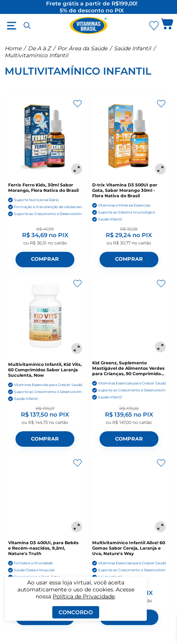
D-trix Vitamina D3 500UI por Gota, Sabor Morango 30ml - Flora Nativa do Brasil (125, 190)
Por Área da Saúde (82, 48)
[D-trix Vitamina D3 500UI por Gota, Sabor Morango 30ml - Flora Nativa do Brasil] (129, 137)
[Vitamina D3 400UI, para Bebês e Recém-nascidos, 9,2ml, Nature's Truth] (45, 495)
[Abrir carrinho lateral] (167, 26)
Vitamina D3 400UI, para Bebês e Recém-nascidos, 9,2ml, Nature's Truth (43, 548)
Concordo (76, 612)
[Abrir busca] (27, 26)
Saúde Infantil (132, 48)
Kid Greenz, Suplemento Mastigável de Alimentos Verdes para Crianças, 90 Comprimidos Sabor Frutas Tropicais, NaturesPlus (128, 368)
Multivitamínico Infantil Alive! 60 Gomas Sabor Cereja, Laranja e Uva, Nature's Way (129, 548)
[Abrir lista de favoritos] (154, 26)
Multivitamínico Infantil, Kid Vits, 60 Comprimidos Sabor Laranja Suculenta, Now (45, 370)
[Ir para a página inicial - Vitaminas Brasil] (89, 26)
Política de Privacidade (84, 596)
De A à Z (39, 48)
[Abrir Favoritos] (154, 26)
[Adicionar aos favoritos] (77, 104)
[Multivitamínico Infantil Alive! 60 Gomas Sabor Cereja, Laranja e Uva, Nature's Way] (129, 495)
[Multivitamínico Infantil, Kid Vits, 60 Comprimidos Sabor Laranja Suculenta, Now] (45, 317)
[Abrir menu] (12, 26)
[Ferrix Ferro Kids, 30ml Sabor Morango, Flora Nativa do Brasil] (45, 137)
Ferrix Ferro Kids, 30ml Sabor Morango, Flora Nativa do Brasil (43, 188)
